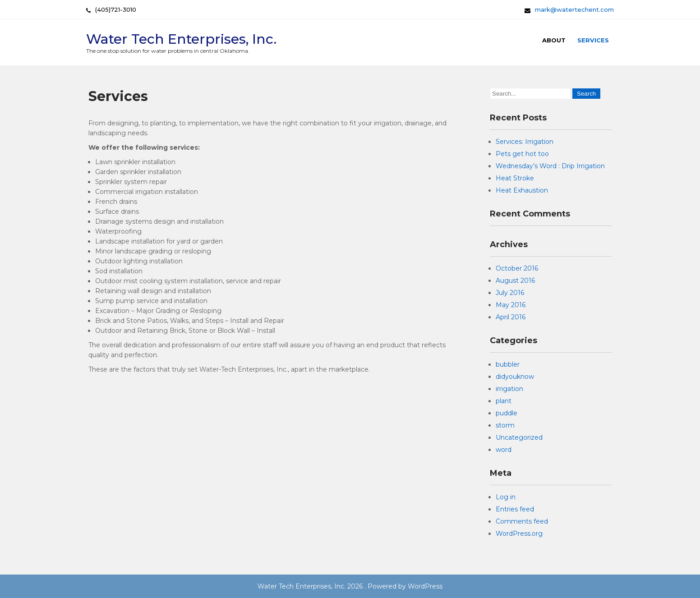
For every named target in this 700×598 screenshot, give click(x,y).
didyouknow (515, 377)
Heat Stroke (515, 178)
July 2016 (510, 293)
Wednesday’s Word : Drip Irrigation (550, 166)
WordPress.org (519, 534)
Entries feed (515, 509)
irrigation (509, 389)
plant (504, 401)
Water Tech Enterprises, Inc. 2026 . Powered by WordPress (350, 586)
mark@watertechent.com (574, 9)
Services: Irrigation (525, 142)
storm (505, 425)
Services (593, 40)
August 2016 (515, 281)
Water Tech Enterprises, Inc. (181, 39)
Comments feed (522, 521)
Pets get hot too (522, 154)
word (504, 450)
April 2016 (511, 317)
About (554, 40)
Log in (506, 497)
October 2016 (517, 268)
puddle (507, 413)
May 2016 (511, 305)
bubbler (508, 364)
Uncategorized (519, 437)
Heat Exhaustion (522, 190)
